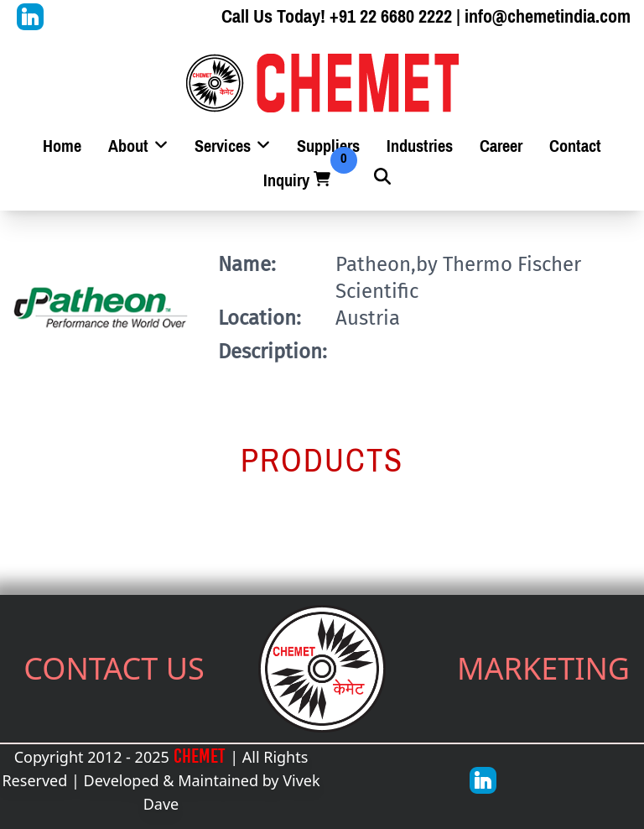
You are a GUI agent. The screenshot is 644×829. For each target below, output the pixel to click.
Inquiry (299, 181)
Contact (575, 146)
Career (501, 146)
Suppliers (328, 146)
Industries (420, 146)
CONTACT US (114, 668)
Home (62, 146)
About (138, 146)
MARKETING (543, 668)
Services (232, 146)
